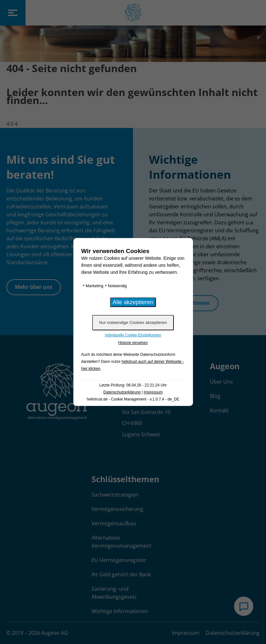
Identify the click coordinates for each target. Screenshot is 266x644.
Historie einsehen (133, 343)
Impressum (153, 392)
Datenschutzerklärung (122, 392)
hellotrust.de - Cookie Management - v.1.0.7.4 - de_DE (133, 399)
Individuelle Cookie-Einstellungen (133, 335)
